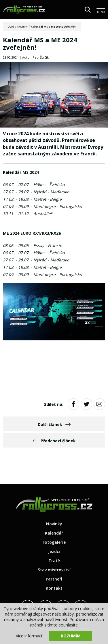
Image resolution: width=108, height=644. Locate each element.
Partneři (54, 579)
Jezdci (54, 551)
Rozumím (71, 636)
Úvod (11, 27)
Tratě (54, 561)
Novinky (22, 27)
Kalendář (54, 533)
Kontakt (54, 588)
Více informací (29, 636)
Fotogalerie (54, 542)
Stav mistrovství (54, 570)
